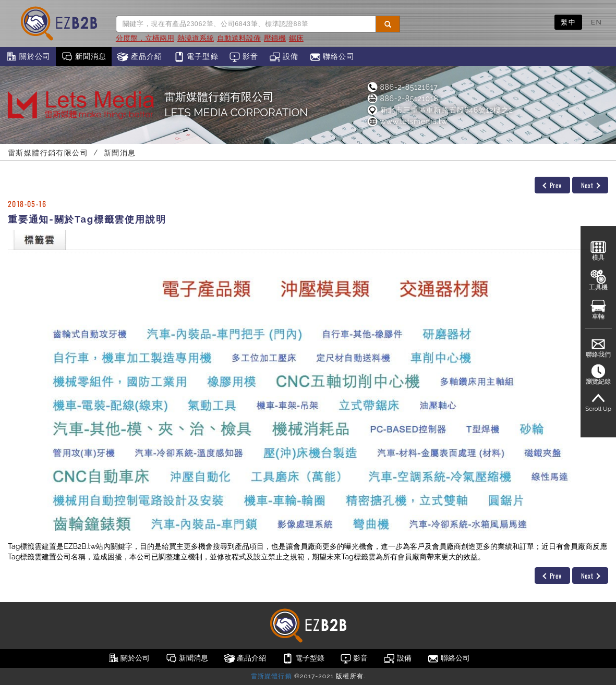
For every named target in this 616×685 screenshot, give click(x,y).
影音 (244, 57)
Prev (552, 185)
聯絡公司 (332, 57)
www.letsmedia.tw (407, 121)
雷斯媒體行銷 (271, 676)
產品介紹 (140, 57)
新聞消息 (84, 57)
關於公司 (28, 57)
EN (596, 22)
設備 (284, 57)
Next (591, 185)
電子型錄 (196, 57)
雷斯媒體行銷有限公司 (48, 153)
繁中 (568, 22)
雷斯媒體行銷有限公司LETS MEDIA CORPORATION (236, 105)
